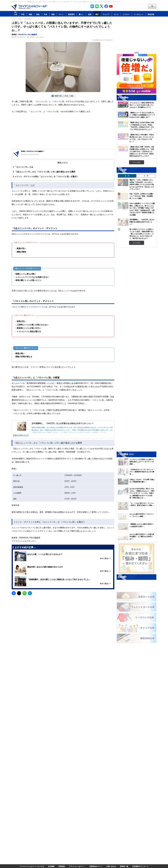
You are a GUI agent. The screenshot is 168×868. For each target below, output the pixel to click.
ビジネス (126, 14)
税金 (38, 14)
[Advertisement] (63, 131)
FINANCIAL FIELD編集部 (28, 34)
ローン (61, 14)
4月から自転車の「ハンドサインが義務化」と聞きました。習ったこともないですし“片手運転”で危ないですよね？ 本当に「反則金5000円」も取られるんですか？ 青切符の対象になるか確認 (142, 209)
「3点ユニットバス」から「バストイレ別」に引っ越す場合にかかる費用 (44, 172)
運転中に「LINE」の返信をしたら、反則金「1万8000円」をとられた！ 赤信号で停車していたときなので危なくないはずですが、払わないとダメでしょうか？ (142, 184)
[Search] (131, 6)
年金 (45, 14)
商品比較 (151, 14)
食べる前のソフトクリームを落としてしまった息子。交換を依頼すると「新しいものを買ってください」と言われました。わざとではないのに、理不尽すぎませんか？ (142, 234)
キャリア (106, 14)
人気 (15, 14)
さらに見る (137, 162)
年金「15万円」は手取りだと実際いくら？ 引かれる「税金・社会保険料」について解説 (142, 196)
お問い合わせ (111, 866)
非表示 (65, 163)
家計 (97, 14)
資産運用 (71, 14)
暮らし (81, 14)
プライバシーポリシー (77, 866)
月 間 (146, 176)
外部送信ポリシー (96, 866)
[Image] (29, 7)
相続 (30, 14)
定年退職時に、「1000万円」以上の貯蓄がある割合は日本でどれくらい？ (142, 222)
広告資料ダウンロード (140, 866)
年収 (23, 14)
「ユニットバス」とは (23, 167)
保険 (53, 14)
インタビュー (138, 14)
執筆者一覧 (124, 866)
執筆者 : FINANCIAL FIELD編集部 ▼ (33, 151)
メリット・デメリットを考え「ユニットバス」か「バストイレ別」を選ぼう (45, 177)
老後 (90, 14)
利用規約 (62, 866)
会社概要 (51, 866)
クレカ (116, 14)
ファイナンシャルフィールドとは (32, 866)
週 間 (127, 176)
